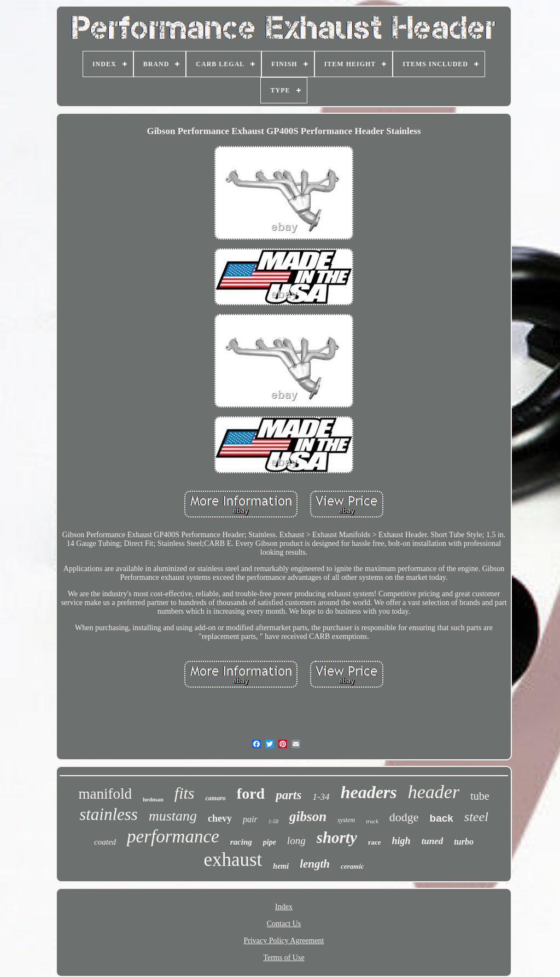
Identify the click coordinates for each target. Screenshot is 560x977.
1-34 (321, 797)
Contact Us (284, 924)
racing (241, 842)
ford (251, 793)
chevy (220, 818)
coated (105, 842)
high (401, 841)
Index (284, 907)
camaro (215, 798)
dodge (404, 817)
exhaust (233, 860)
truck (372, 821)
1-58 (273, 821)
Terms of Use (284, 958)
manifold (105, 794)
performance (173, 836)
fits (185, 793)
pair (250, 819)
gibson (308, 816)
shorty (337, 838)
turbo (464, 842)
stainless (109, 814)
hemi (281, 866)
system (346, 820)
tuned (433, 841)
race (375, 842)
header (434, 792)
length (315, 864)
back (442, 818)
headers (369, 792)
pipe (270, 842)
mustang (173, 816)
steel (476, 817)
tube (480, 796)
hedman (153, 799)
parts (288, 795)
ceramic (352, 866)
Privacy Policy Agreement (284, 941)
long (296, 841)
